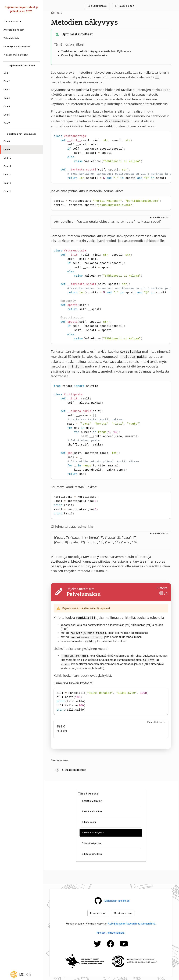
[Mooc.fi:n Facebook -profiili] (110, 947)
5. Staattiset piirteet (71, 769)
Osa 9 (56, 13)
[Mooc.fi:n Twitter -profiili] (98, 947)
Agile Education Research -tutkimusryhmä (132, 922)
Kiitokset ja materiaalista (111, 931)
